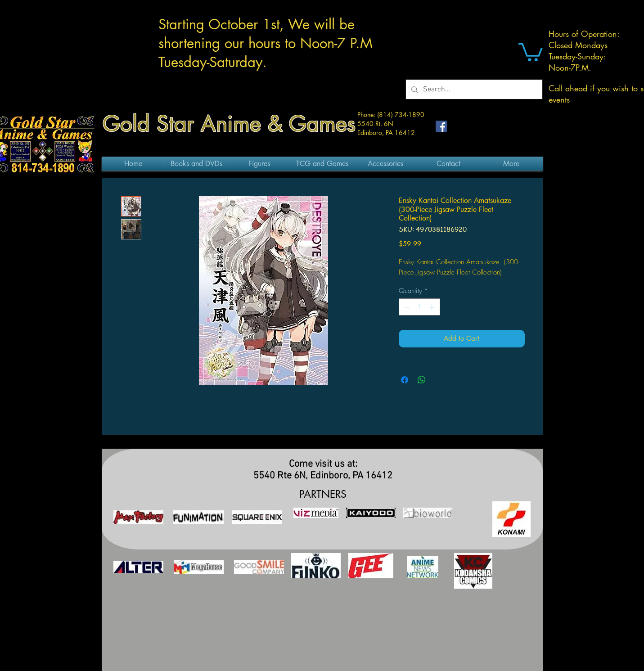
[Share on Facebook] (405, 380)
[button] (531, 51)
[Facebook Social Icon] (441, 126)
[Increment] (433, 307)
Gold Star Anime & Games (229, 124)
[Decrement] (406, 307)
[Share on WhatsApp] (422, 380)
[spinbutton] (419, 307)
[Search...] (473, 89)
